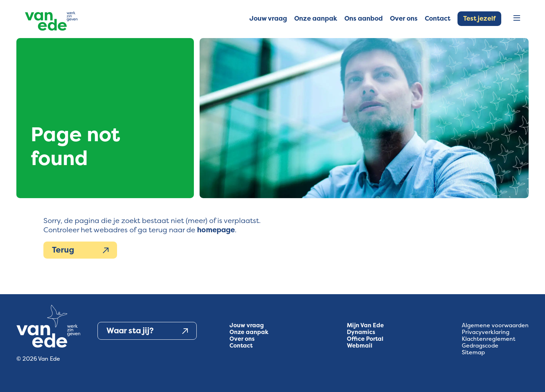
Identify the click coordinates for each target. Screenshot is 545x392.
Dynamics (361, 332)
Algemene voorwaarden (495, 325)
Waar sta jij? (147, 331)
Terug (80, 250)
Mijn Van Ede (365, 325)
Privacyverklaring (486, 332)
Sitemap (473, 352)
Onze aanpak (249, 332)
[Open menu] (517, 19)
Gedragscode (480, 346)
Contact (241, 346)
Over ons (242, 339)
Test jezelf (479, 18)
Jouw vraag (247, 325)
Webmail (360, 346)
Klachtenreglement (489, 339)
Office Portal (365, 339)
